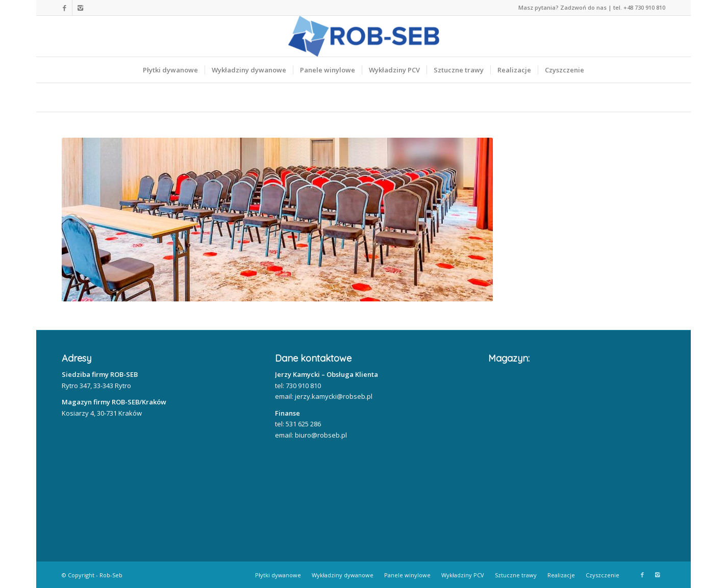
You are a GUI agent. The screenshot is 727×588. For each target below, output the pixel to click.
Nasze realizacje (149, 98)
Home (78, 98)
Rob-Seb (111, 575)
